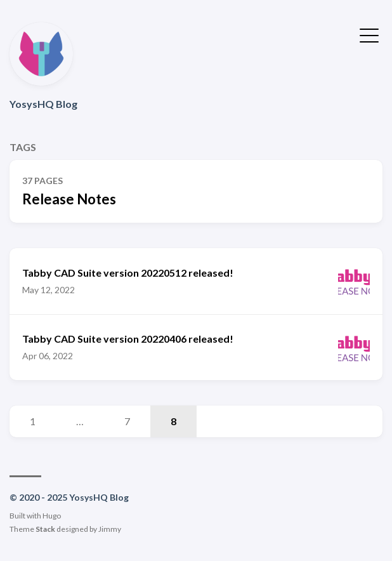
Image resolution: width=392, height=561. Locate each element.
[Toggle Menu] (369, 34)
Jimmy (110, 529)
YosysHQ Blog (43, 104)
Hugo (52, 516)
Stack (45, 529)
